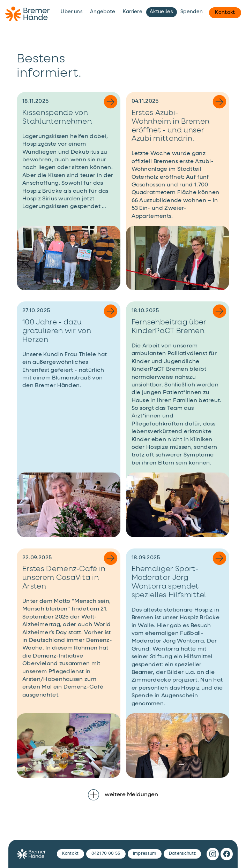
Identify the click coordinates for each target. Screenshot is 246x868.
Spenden (192, 12)
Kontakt (225, 13)
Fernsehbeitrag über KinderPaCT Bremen (169, 327)
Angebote (103, 12)
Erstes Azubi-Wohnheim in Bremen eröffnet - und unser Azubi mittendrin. (171, 126)
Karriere (133, 12)
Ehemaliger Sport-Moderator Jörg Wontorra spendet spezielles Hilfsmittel (169, 582)
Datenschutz (182, 854)
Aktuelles (161, 12)
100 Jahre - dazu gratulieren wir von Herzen (57, 331)
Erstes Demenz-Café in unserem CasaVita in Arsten (64, 578)
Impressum (145, 854)
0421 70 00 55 (106, 854)
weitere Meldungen (123, 795)
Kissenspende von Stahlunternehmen (57, 117)
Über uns (72, 12)
